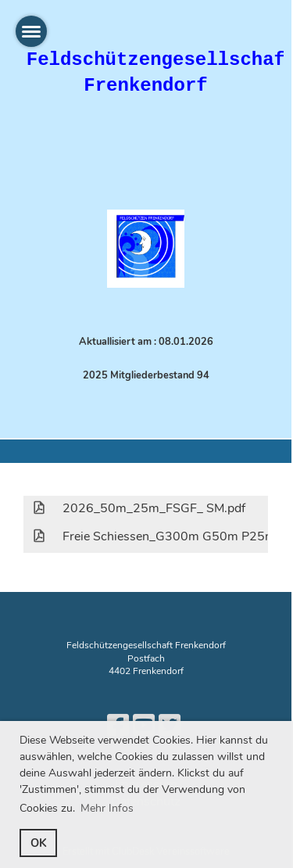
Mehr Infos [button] (107, 808)
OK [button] (39, 843)
